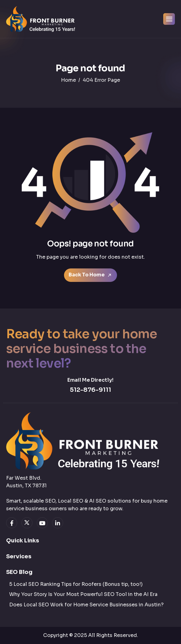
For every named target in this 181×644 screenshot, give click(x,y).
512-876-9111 (90, 390)
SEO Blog (19, 572)
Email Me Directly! (90, 380)
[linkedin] (58, 523)
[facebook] (12, 523)
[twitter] (27, 523)
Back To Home (90, 275)
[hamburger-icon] (169, 19)
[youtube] (42, 523)
